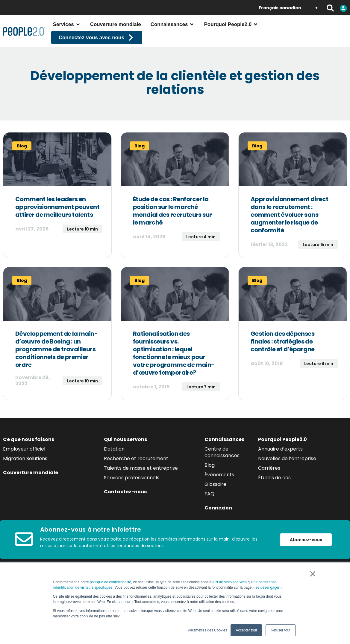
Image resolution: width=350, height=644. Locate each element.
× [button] (313, 574)
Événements (219, 492)
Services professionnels (132, 495)
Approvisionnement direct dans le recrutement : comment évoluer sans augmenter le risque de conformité (290, 232)
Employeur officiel (24, 467)
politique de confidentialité (110, 582)
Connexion (218, 525)
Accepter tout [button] (246, 630)
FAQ (209, 511)
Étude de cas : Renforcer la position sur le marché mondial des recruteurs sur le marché (172, 228)
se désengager (268, 587)
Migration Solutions (25, 476)
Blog (210, 483)
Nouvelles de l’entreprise (287, 476)
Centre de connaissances (222, 470)
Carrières (269, 486)
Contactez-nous (125, 509)
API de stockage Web (229, 582)
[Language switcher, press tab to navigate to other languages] (288, 8)
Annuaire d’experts (280, 467)
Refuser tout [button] (280, 630)
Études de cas (274, 495)
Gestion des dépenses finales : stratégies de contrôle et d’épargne (282, 359)
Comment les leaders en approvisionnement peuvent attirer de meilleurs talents (57, 225)
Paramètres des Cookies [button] (207, 630)
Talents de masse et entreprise (141, 486)
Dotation (114, 467)
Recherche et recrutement (136, 476)
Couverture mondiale (31, 490)
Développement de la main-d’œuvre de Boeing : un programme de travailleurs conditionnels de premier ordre (56, 367)
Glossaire (215, 502)
